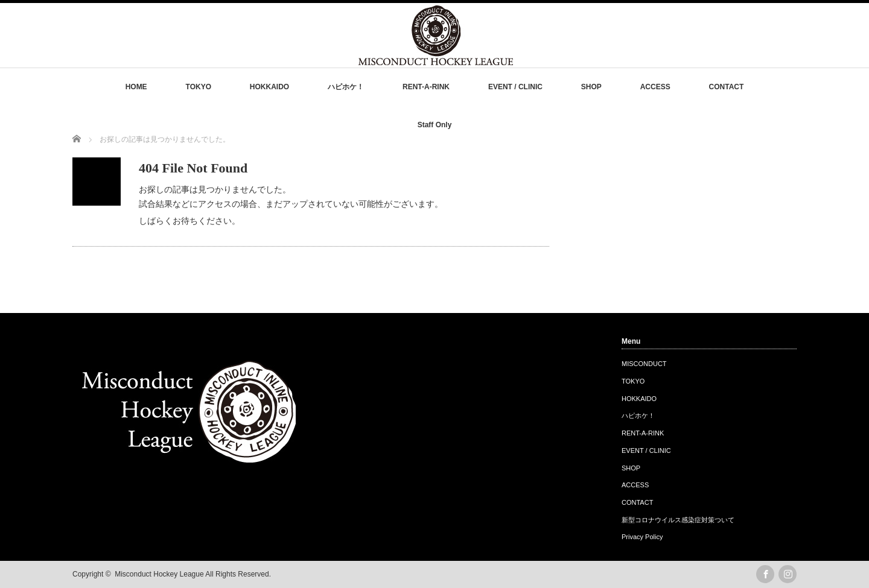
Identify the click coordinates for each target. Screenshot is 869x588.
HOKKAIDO (269, 87)
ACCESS (655, 87)
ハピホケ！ (346, 87)
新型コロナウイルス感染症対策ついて (678, 520)
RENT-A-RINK (426, 87)
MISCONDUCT (644, 364)
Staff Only (435, 125)
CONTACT (727, 87)
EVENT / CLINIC (515, 87)
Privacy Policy (642, 537)
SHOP (591, 87)
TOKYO (199, 87)
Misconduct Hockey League (159, 574)
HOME (136, 87)
